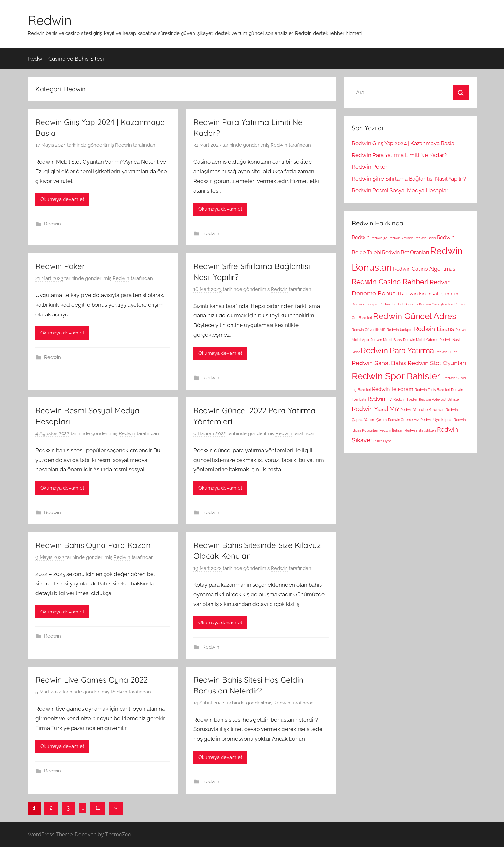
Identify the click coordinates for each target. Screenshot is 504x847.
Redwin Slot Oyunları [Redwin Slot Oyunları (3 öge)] (437, 363)
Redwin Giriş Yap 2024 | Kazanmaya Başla (403, 143)
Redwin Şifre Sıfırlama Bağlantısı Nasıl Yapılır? (409, 179)
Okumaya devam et (62, 199)
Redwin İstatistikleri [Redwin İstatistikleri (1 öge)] (420, 430)
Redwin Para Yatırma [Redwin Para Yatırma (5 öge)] (397, 350)
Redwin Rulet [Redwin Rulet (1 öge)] (446, 352)
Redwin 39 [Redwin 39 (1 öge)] (379, 238)
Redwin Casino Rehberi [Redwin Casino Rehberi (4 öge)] (390, 282)
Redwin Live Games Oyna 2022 (92, 680)
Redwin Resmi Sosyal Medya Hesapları (401, 190)
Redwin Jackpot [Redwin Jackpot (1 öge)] (400, 330)
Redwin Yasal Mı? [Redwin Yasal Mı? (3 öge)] (376, 409)
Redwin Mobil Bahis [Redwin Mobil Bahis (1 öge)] (386, 340)
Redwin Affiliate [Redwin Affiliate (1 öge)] (401, 238)
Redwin (50, 20)
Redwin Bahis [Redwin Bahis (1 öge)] (425, 238)
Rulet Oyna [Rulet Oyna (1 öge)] (382, 441)
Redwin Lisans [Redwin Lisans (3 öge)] (434, 329)
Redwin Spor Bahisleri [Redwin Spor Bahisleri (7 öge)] (397, 376)
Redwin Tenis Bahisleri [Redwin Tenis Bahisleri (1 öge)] (432, 390)
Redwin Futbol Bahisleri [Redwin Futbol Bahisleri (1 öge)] (399, 304)
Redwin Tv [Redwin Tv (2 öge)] (380, 399)
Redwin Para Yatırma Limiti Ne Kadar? (399, 155)
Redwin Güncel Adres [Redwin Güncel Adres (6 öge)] (415, 316)
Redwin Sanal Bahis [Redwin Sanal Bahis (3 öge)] (379, 363)
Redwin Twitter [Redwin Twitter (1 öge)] (405, 399)
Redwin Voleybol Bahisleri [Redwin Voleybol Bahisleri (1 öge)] (440, 399)
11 (98, 808)
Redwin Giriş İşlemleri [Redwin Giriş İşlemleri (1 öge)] (436, 304)
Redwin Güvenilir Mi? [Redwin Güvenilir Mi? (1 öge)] (369, 330)
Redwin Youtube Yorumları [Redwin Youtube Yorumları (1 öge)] (422, 410)
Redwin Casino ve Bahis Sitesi (66, 59)
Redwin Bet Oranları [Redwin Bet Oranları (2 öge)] (405, 252)
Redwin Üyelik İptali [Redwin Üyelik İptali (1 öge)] (436, 420)
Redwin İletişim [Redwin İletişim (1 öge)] (391, 430)
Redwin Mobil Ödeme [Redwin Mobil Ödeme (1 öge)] (421, 340)
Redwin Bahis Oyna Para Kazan (93, 545)
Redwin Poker (60, 266)
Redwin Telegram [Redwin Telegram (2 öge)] (393, 389)
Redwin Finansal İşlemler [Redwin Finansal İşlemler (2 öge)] (429, 294)
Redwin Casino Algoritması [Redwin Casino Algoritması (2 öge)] (425, 269)
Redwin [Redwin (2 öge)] (361, 238)
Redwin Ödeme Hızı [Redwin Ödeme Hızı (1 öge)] (404, 420)
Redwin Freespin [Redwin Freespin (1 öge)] (365, 304)
